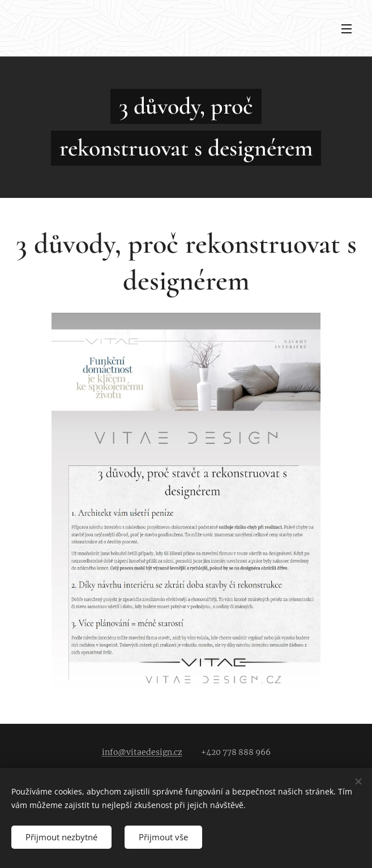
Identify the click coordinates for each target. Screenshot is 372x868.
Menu (347, 29)
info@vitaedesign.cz (142, 752)
